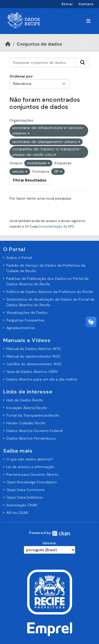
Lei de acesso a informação (30, 467)
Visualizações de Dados (27, 313)
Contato (86, 4)
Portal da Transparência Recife (33, 415)
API (27, 227)
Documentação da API (56, 227)
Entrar (67, 4)
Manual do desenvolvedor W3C (34, 356)
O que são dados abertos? (30, 459)
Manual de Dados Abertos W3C (34, 349)
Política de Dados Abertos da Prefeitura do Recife (50, 292)
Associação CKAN (22, 505)
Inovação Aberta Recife (27, 408)
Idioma (49, 543)
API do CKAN (17, 513)
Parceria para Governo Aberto (32, 474)
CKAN (61, 533)
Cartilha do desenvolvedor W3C (34, 364)
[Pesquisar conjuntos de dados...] (43, 63)
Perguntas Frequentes (25, 320)
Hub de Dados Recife (25, 400)
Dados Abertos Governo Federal (34, 431)
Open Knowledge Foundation (32, 482)
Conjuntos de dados (39, 44)
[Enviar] (83, 63)
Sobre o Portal (19, 258)
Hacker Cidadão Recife (26, 423)
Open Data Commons (25, 490)
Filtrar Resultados (30, 180)
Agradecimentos (21, 328)
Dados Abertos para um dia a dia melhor (42, 379)
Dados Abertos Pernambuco (31, 438)
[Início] (8, 44)
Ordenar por (21, 76)
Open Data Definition (25, 497)
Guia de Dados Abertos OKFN (32, 372)
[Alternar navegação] (88, 21)
